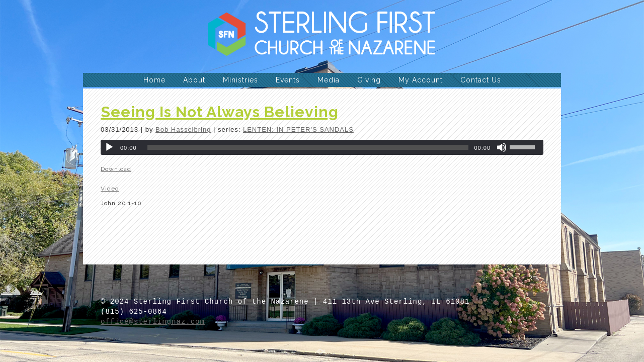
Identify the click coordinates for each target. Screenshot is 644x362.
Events (288, 80)
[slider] (308, 147)
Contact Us (481, 80)
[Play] (109, 147)
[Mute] (502, 147)
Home (154, 80)
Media (329, 80)
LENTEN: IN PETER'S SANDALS (298, 129)
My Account (421, 80)
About (194, 80)
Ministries (240, 80)
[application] (322, 147)
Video (110, 189)
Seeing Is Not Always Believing (220, 112)
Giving (369, 80)
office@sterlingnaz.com (153, 322)
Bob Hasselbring (183, 129)
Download (116, 169)
